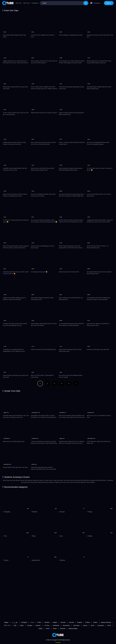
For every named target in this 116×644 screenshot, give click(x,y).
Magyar (6, 622)
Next (76, 384)
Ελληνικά (63, 629)
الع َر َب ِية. (15, 622)
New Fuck (27, 3)
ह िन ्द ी (7, 625)
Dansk (55, 629)
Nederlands (56, 625)
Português (24, 622)
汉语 (15, 625)
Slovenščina (66, 625)
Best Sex (19, 3)
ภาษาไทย (47, 625)
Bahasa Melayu (73, 629)
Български (101, 625)
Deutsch (38, 625)
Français (30, 625)
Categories (35, 3)
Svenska (63, 622)
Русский (71, 622)
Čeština (88, 622)
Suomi (48, 629)
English (55, 622)
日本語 (40, 629)
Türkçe (22, 625)
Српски (85, 625)
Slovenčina (76, 625)
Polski (39, 622)
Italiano (95, 622)
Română (47, 622)
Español (80, 622)
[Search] (86, 3)
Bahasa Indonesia (106, 622)
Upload (109, 3)
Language (95, 3)
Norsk (92, 625)
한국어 (109, 625)
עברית (32, 622)
